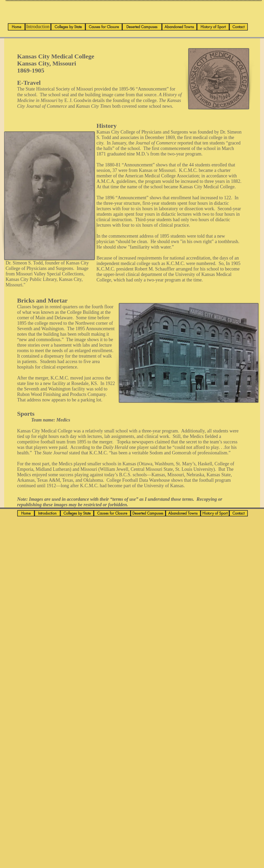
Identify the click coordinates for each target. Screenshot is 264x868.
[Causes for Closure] (104, 27)
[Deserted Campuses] (142, 27)
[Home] (16, 27)
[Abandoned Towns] (179, 27)
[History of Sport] (213, 27)
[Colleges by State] (68, 27)
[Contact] (239, 27)
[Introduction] (38, 27)
